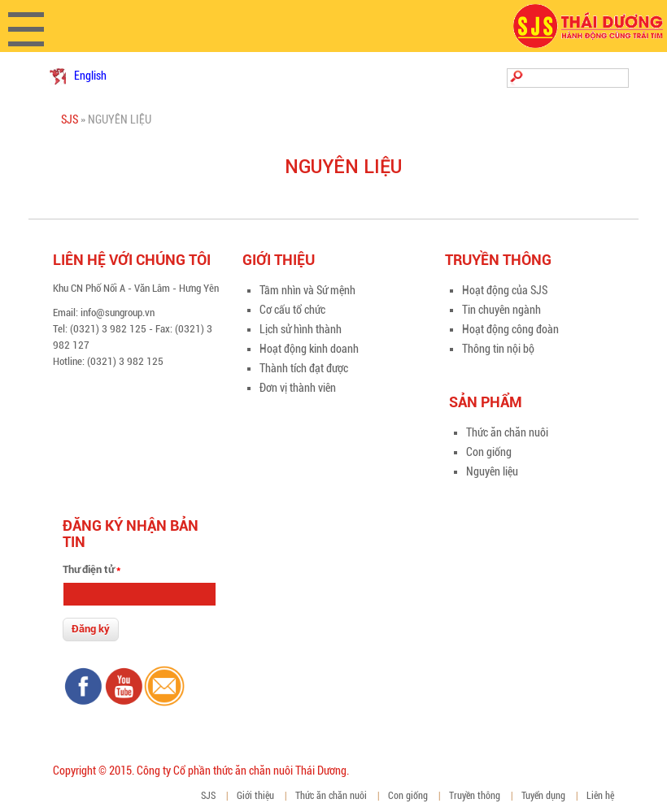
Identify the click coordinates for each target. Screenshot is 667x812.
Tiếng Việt (58, 76)
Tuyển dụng (543, 796)
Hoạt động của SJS (505, 290)
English (90, 76)
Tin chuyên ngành (501, 310)
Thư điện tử (92, 569)
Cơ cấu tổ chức (292, 310)
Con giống (489, 452)
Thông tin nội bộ (498, 349)
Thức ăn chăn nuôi (507, 432)
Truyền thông (475, 796)
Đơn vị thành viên (298, 388)
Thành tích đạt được (304, 368)
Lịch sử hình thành (301, 329)
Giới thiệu (255, 796)
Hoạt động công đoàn (510, 329)
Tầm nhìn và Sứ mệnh (307, 290)
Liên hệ (600, 796)
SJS (70, 119)
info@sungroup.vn (118, 313)
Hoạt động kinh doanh (309, 349)
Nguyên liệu (492, 471)
